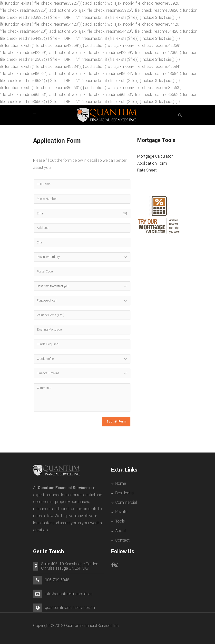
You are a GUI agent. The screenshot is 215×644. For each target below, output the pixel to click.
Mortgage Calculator (155, 156)
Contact (122, 540)
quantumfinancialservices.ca (70, 608)
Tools (120, 521)
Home (121, 483)
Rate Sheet (147, 170)
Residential (125, 493)
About (121, 531)
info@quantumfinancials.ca (69, 594)
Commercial (126, 502)
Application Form (152, 163)
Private (121, 512)
